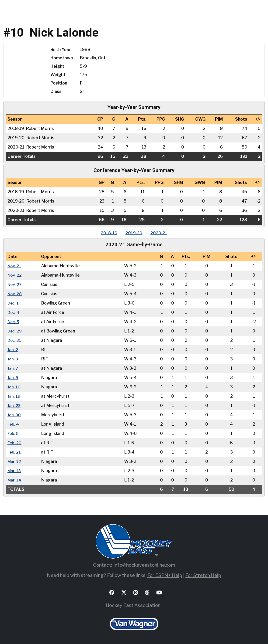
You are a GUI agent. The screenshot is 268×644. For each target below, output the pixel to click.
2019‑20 (134, 233)
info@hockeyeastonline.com (144, 565)
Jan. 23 (14, 405)
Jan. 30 (14, 415)
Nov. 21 (15, 266)
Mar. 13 (14, 471)
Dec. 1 (13, 303)
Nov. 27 (15, 284)
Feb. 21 (14, 452)
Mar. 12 (14, 461)
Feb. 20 (15, 443)
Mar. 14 (15, 480)
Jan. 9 (13, 378)
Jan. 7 (13, 368)
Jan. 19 (14, 396)
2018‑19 (108, 233)
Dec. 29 (15, 331)
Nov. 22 (15, 275)
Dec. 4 (14, 312)
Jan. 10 (14, 387)
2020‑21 (160, 233)
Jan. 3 (13, 359)
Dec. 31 (15, 340)
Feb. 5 (14, 433)
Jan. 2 (13, 350)
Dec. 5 (14, 322)
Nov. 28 (15, 294)
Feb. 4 (14, 424)
